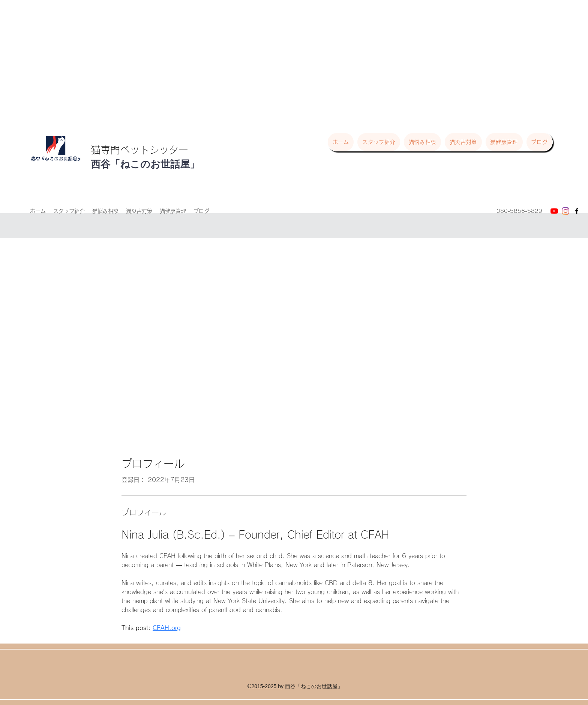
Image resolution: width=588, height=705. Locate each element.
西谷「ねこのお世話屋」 (145, 164)
